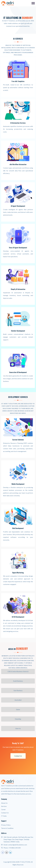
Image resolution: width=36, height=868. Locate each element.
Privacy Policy (6, 825)
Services (4, 806)
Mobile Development (18, 484)
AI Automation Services (18, 123)
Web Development (18, 528)
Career (3, 809)
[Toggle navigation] (33, 3)
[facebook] (3, 852)
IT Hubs (4, 816)
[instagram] (7, 852)
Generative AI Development (18, 372)
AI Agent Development (18, 206)
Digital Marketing (18, 573)
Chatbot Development (18, 331)
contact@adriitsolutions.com (17, 845)
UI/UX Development (18, 617)
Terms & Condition (7, 828)
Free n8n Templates (18, 81)
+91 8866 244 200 (14, 848)
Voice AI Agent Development (18, 248)
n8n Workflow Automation (18, 164)
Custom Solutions (18, 440)
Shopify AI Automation (18, 289)
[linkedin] (10, 852)
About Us (4, 803)
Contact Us (18, 756)
